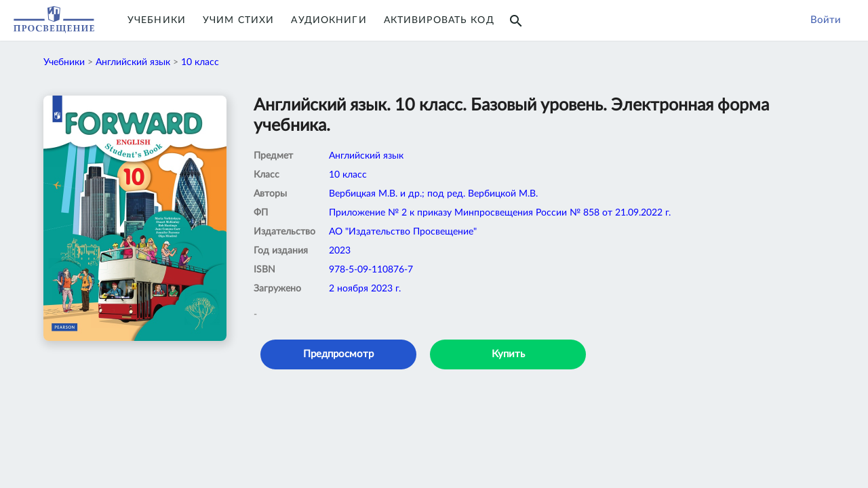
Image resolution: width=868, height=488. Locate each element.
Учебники (157, 20)
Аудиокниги (329, 20)
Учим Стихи (238, 20)
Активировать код (439, 20)
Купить (508, 354)
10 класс (200, 62)
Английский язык (133, 62)
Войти (826, 20)
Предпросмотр (338, 354)
